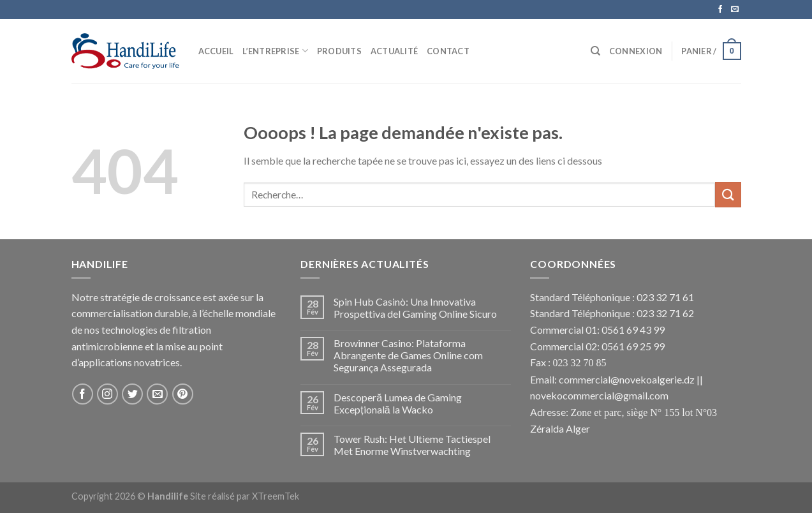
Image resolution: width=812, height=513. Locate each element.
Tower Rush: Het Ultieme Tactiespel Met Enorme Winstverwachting (412, 445)
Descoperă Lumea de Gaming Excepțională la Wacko (398, 403)
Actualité (394, 51)
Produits (339, 51)
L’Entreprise (275, 51)
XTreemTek (276, 496)
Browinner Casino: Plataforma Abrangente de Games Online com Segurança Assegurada (408, 355)
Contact (448, 51)
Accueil (216, 51)
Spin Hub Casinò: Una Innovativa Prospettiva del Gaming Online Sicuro (415, 308)
